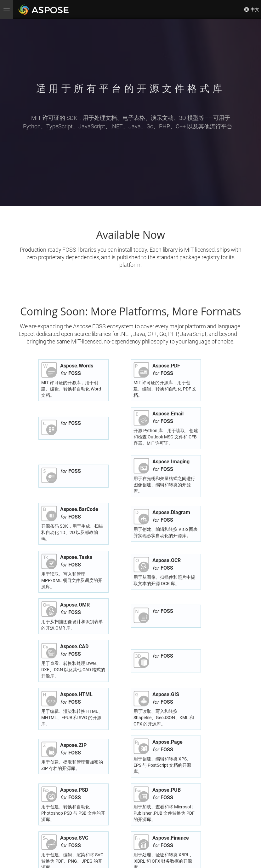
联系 (145, 859)
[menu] (7, 9)
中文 (252, 9)
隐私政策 (119, 859)
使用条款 (134, 859)
